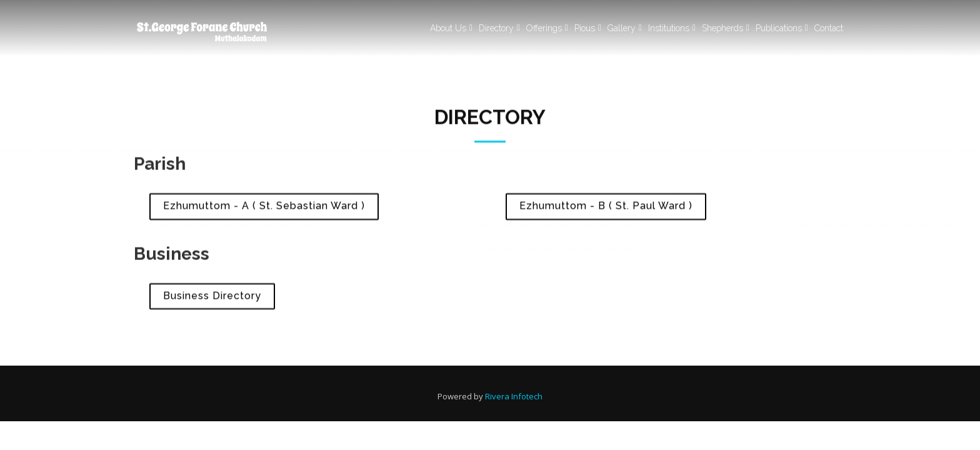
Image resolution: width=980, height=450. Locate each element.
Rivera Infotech (514, 396)
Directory (496, 28)
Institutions (669, 28)
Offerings (544, 28)
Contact (829, 28)
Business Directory (212, 298)
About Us (448, 28)
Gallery (622, 28)
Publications (779, 28)
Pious (585, 28)
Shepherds (722, 28)
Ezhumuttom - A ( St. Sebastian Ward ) (264, 208)
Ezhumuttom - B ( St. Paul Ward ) (606, 208)
